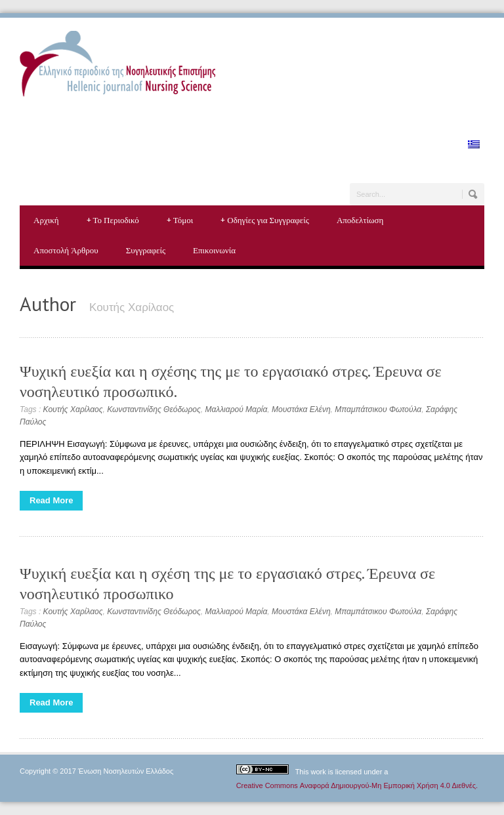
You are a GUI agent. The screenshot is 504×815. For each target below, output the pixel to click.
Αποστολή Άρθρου (66, 250)
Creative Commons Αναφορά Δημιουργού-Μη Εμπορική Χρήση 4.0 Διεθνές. (357, 785)
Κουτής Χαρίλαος (73, 409)
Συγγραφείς (146, 250)
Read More (51, 500)
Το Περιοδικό (113, 220)
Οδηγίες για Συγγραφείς (265, 220)
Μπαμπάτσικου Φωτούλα (378, 409)
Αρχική (46, 220)
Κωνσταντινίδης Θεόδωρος (154, 409)
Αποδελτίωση (360, 220)
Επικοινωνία (214, 250)
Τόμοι (180, 220)
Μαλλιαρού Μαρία (236, 409)
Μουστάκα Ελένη (301, 409)
